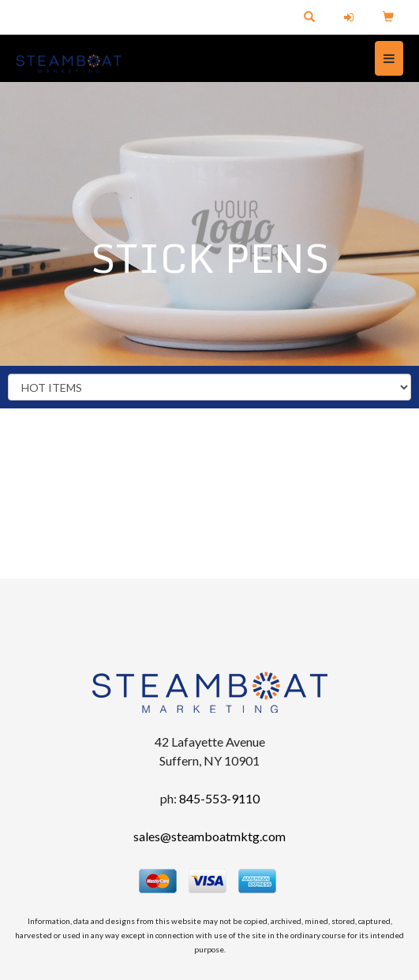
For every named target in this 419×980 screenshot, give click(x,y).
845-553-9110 (219, 798)
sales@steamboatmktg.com (209, 836)
